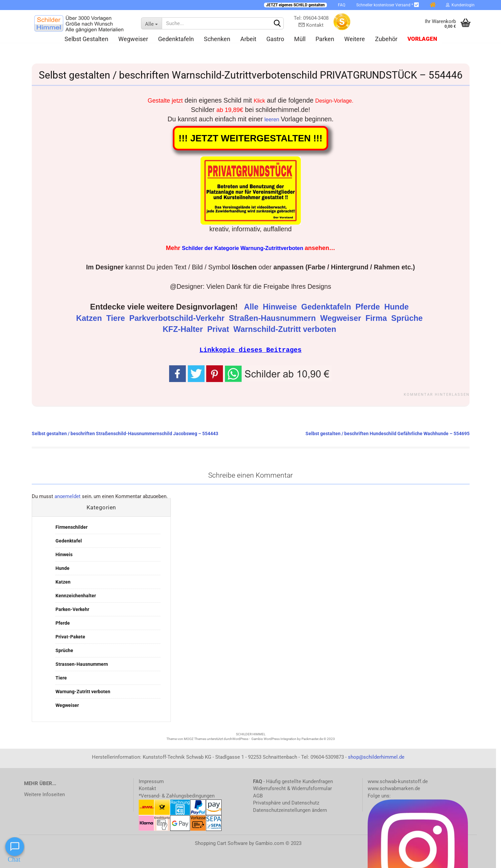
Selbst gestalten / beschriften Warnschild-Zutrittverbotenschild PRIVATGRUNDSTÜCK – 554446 (251, 75)
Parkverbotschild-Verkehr (178, 318)
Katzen (90, 318)
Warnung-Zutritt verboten (83, 691)
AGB (258, 795)
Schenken (217, 39)
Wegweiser (133, 39)
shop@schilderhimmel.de (376, 757)
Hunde (398, 307)
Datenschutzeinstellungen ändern (290, 810)
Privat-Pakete (70, 636)
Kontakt (147, 788)
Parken (325, 39)
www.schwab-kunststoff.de (398, 781)
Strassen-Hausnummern (82, 664)
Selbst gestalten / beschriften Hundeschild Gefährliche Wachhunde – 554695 (388, 433)
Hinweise (281, 307)
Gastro (275, 39)
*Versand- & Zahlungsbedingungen (177, 795)
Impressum (151, 781)
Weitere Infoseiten (44, 794)
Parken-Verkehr (72, 609)
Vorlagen (422, 39)
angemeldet (68, 496)
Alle (252, 307)
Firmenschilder (72, 527)
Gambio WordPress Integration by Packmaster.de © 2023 (293, 738)
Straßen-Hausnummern (274, 318)
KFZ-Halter (184, 329)
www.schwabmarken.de (394, 788)
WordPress (240, 738)
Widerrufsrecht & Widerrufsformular (292, 788)
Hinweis (64, 554)
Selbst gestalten (86, 39)
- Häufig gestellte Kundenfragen (293, 781)
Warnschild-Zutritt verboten (286, 329)
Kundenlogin (460, 5)
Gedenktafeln (176, 39)
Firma (377, 318)
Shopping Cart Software (221, 843)
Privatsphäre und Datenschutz (286, 802)
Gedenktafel (69, 540)
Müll (300, 39)
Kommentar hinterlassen (437, 394)
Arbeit (248, 39)
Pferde (369, 307)
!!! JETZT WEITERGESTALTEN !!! (250, 138)
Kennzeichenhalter (76, 595)
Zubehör (386, 39)
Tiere (117, 318)
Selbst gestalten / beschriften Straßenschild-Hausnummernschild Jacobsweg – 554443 (125, 433)
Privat (219, 329)
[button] (278, 373)
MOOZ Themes (195, 738)
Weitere (355, 39)
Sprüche (408, 318)
